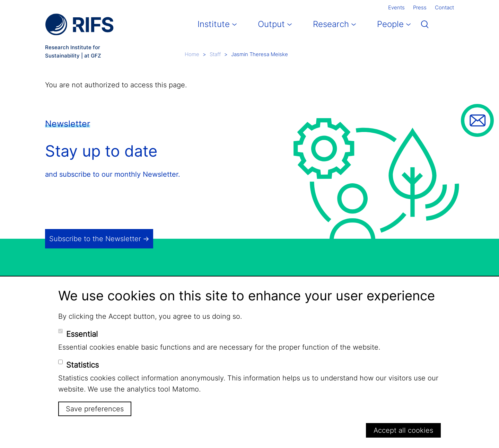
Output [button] (271, 24)
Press (420, 7)
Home (192, 54)
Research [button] (331, 24)
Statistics (82, 365)
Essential (82, 334)
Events (396, 7)
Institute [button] (214, 24)
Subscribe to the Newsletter (95, 239)
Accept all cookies (403, 430)
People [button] (390, 24)
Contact (444, 7)
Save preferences (95, 409)
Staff (215, 54)
